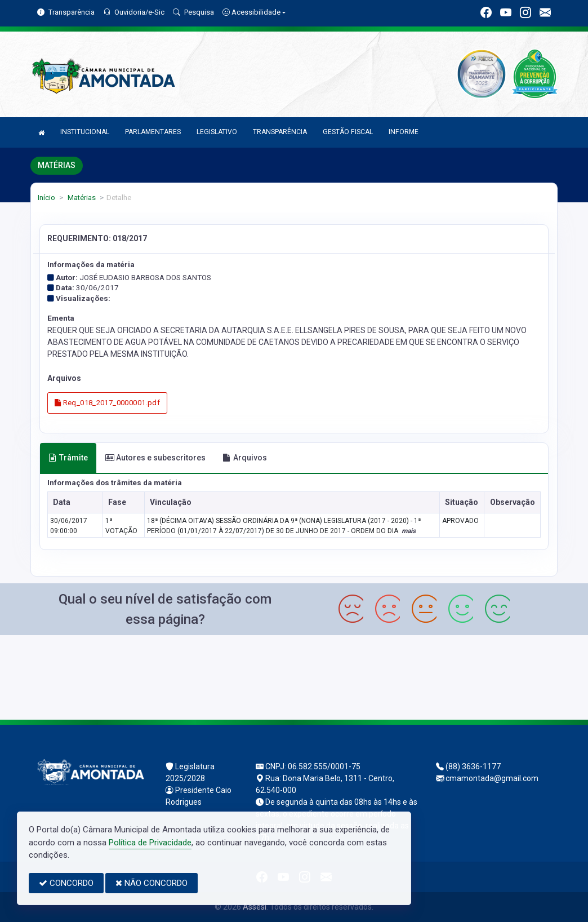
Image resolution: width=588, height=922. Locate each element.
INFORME (404, 132)
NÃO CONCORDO (152, 883)
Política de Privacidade (150, 843)
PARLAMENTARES (153, 132)
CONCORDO (66, 883)
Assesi (255, 907)
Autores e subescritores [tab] (155, 458)
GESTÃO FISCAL (348, 132)
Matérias (81, 198)
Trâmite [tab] (68, 458)
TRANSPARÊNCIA (280, 132)
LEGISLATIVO (217, 132)
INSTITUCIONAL (85, 132)
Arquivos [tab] (245, 458)
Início (46, 198)
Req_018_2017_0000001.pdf (107, 403)
